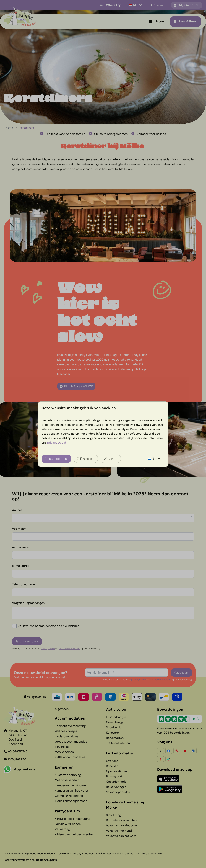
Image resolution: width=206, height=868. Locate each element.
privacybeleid (57, 443)
